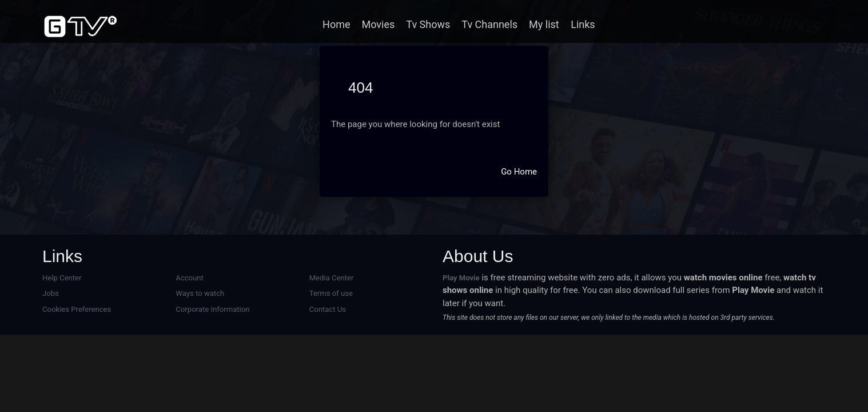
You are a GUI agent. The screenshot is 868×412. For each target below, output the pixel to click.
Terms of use (331, 293)
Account (190, 278)
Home (336, 24)
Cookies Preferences (77, 309)
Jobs (51, 293)
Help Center (62, 278)
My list (544, 24)
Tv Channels (489, 24)
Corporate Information (212, 309)
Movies (379, 24)
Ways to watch (200, 293)
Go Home (519, 172)
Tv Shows (428, 24)
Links (583, 24)
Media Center (332, 278)
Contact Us (328, 309)
